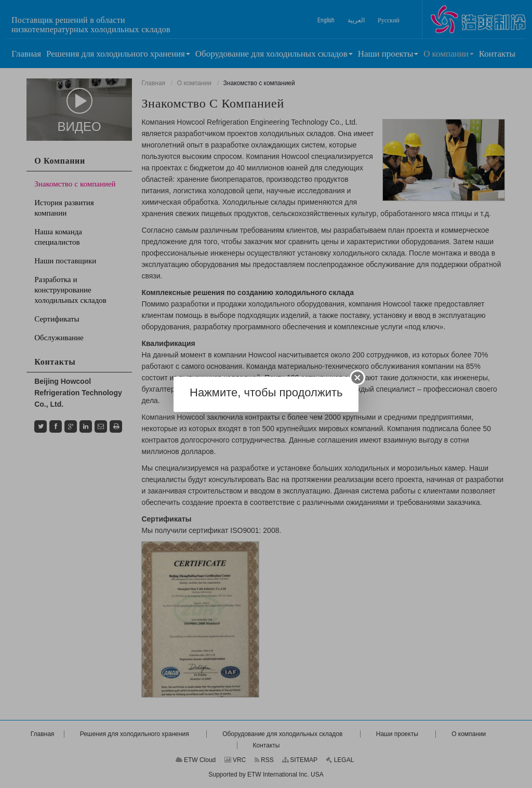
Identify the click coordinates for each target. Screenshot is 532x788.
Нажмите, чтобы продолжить (266, 392)
